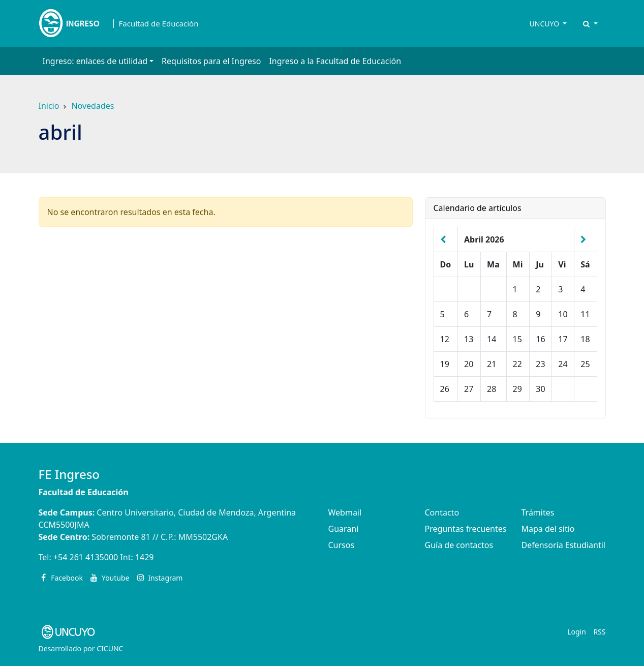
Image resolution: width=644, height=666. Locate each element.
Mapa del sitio (548, 529)
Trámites (538, 512)
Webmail (345, 512)
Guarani (344, 529)
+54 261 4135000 (86, 557)
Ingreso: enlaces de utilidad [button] (95, 61)
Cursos (342, 545)
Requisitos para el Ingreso (211, 61)
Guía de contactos (459, 545)
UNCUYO (545, 24)
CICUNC (110, 648)
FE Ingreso (69, 474)
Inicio (49, 106)
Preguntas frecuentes (466, 529)
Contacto (442, 512)
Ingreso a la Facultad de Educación (335, 61)
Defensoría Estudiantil (563, 545)
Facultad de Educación (159, 24)
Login (577, 632)
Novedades (93, 106)
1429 (145, 557)
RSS (599, 632)
